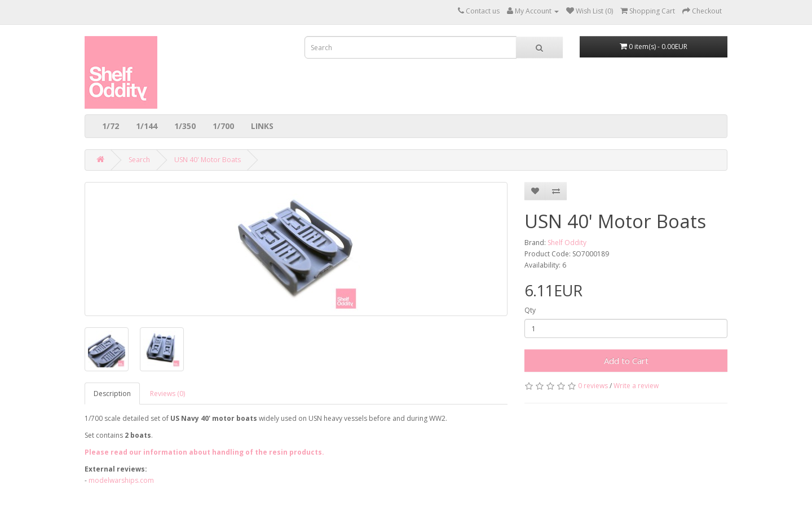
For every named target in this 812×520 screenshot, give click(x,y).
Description (112, 394)
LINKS (262, 126)
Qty (530, 310)
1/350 (185, 126)
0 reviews (593, 386)
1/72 (111, 126)
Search (139, 160)
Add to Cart (626, 361)
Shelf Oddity (567, 243)
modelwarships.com (121, 480)
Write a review (636, 386)
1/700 (223, 126)
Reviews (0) (167, 394)
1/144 (147, 126)
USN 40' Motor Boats (208, 160)
